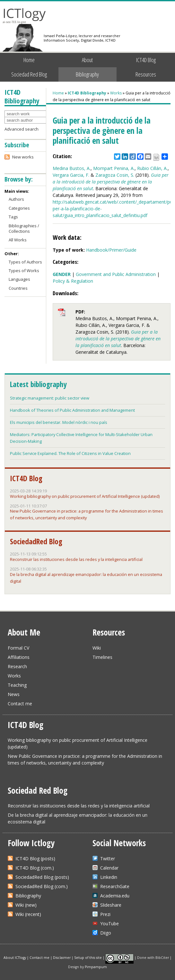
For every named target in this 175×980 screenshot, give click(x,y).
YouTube (109, 923)
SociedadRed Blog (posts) (42, 877)
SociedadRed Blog (36, 541)
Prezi (105, 914)
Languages (19, 279)
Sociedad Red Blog (29, 74)
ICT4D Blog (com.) (35, 868)
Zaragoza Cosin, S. (115, 175)
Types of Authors (25, 262)
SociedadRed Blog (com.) (42, 886)
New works (23, 157)
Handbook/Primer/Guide (111, 250)
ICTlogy (24, 16)
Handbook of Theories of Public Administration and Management (72, 410)
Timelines (102, 657)
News (14, 694)
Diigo (106, 933)
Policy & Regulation (73, 281)
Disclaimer (62, 957)
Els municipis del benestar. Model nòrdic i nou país (59, 422)
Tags (13, 217)
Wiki (97, 648)
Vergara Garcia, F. (71, 175)
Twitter (108, 859)
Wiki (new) (26, 905)
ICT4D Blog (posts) (35, 859)
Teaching (17, 685)
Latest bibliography (38, 384)
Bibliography (87, 74)
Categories (19, 208)
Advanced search (22, 129)
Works (116, 93)
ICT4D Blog (146, 60)
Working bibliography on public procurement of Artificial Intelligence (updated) (85, 496)
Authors (16, 199)
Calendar (109, 868)
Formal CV (18, 648)
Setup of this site (88, 957)
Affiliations (19, 657)
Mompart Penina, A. (114, 168)
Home (29, 60)
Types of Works (24, 271)
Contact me (20, 704)
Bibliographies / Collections (24, 228)
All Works (18, 240)
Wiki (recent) (28, 914)
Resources (146, 74)
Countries (18, 288)
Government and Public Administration (116, 274)
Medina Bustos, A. (72, 168)
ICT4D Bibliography (87, 93)
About (87, 60)
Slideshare (111, 905)
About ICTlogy (15, 957)
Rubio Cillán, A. (152, 168)
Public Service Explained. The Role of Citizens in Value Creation (70, 453)
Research (17, 666)
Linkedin (109, 877)
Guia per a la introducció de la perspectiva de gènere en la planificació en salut (111, 182)
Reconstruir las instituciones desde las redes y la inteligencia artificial (76, 559)
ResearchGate (115, 886)
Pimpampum (96, 967)
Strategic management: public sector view (50, 398)
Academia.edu (115, 896)
